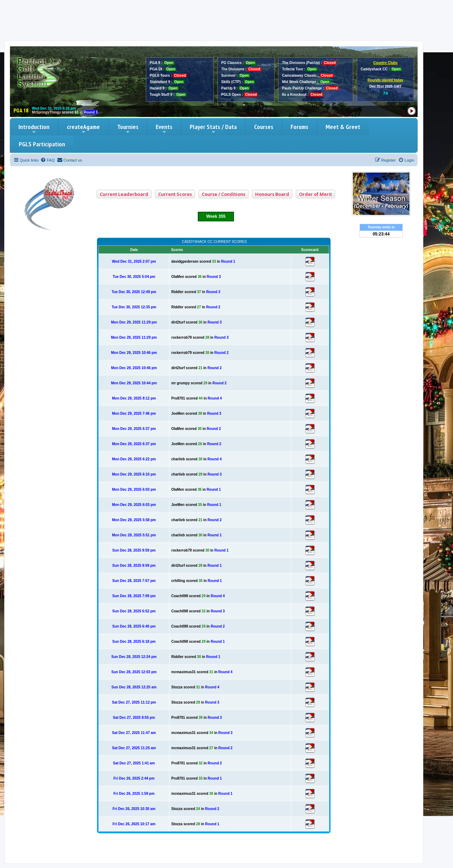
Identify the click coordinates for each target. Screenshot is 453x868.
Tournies (128, 129)
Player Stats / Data (213, 129)
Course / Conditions (223, 194)
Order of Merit (316, 194)
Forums (299, 127)
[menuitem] (47, 160)
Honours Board (272, 194)
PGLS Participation (42, 144)
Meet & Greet (343, 127)
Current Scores (175, 194)
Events (164, 129)
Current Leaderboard (124, 194)
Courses (264, 127)
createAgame (83, 129)
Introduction (34, 129)
